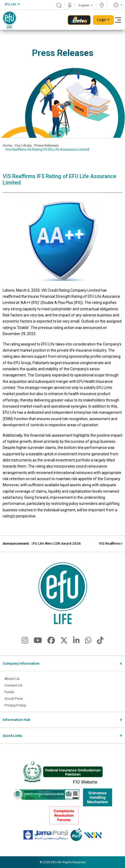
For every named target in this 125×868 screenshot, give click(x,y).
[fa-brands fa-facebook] (51, 646)
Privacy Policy (15, 709)
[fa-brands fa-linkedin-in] (76, 646)
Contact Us (13, 689)
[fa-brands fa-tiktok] (100, 646)
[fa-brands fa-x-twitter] (64, 646)
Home (7, 145)
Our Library (23, 145)
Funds (9, 696)
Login (102, 20)
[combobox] (12, 5)
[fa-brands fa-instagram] (25, 646)
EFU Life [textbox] (11, 4)
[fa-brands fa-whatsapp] (88, 646)
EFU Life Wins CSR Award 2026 (73, 548)
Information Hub (17, 724)
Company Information (21, 667)
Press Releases (47, 145)
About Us (12, 683)
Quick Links (13, 740)
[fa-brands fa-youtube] (38, 646)
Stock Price (14, 703)
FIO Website (85, 786)
